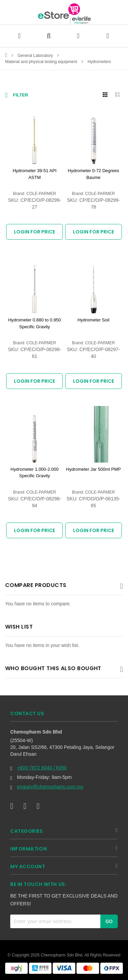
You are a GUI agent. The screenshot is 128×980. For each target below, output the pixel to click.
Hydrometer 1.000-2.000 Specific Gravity (35, 473)
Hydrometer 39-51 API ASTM (35, 174)
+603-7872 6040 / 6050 (42, 768)
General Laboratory (36, 56)
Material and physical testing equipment (42, 62)
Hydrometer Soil (93, 320)
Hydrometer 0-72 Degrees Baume (94, 174)
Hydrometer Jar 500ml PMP (94, 469)
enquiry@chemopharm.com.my (50, 787)
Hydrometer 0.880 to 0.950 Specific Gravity (35, 323)
